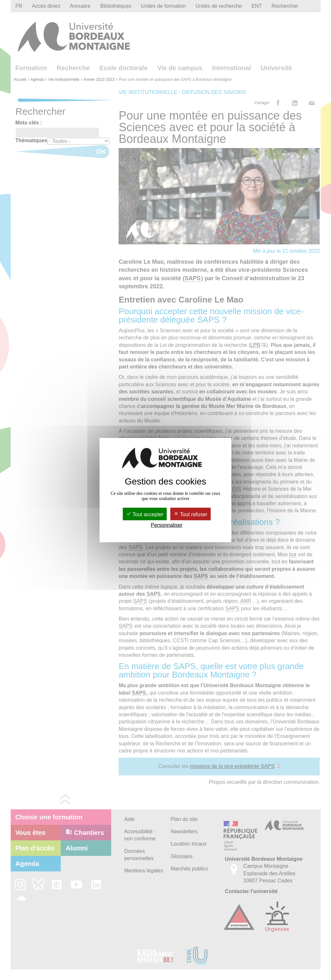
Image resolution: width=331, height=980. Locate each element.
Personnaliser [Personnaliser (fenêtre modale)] (167, 525)
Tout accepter (145, 514)
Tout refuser (191, 514)
